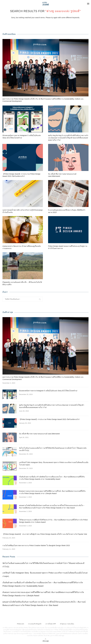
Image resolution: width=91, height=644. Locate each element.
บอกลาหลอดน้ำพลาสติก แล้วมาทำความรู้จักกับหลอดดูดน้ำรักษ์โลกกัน (23, 211)
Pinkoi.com (21, 624)
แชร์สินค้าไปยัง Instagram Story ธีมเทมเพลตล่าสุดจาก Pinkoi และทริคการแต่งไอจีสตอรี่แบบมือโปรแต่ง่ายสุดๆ (54, 464)
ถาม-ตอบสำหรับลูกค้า (35, 624)
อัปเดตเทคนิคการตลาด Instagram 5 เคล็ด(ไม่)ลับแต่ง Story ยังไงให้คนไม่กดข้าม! (22, 137)
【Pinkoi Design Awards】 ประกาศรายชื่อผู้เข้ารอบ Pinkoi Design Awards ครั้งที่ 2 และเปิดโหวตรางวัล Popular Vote (45, 534)
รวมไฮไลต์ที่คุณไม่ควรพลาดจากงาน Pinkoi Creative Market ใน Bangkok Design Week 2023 (36, 545)
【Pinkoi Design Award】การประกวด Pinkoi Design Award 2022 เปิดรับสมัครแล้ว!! (21, 175)
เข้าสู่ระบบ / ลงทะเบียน (67, 624)
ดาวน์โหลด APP (51, 624)
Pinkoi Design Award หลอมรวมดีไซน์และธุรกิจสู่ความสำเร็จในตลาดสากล (68, 247)
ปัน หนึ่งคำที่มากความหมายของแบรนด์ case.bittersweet (62, 175)
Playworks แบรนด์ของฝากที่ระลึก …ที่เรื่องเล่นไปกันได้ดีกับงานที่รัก (22, 283)
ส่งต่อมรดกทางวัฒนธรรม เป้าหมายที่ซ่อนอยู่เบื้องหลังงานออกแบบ (22, 247)
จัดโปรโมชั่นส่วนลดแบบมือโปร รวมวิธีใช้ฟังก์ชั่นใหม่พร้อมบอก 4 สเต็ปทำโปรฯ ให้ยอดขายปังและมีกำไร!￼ (53, 449)
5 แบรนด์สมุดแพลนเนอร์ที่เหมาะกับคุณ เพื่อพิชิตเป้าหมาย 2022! (67, 211)
